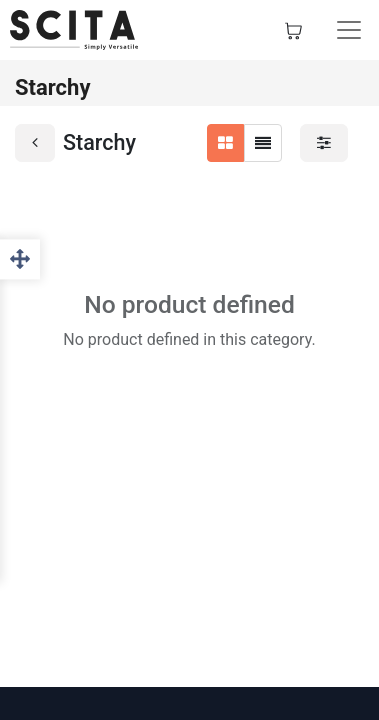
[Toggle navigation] (349, 30)
